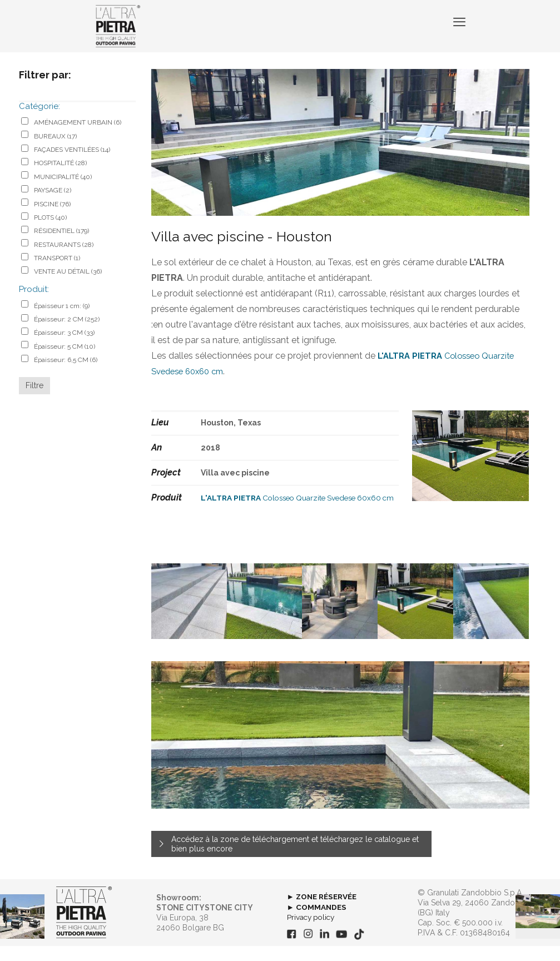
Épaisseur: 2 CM (67, 334)
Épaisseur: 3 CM (64, 348)
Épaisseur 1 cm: (62, 321)
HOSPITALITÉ (60, 178)
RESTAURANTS (64, 260)
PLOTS (50, 232)
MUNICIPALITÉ (63, 192)
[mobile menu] (458, 33)
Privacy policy (312, 932)
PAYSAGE (53, 205)
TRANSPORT (57, 273)
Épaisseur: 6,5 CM (66, 375)
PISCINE (52, 219)
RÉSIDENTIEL (61, 246)
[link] (84, 928)
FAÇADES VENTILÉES (72, 165)
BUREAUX (55, 151)
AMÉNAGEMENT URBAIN (78, 137)
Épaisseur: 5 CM (65, 361)
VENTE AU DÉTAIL (68, 286)
